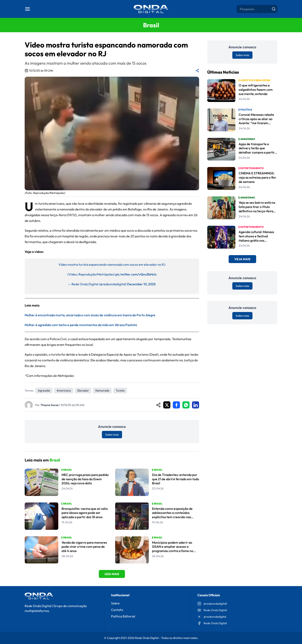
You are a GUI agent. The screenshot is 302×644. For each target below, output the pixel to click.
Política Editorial (123, 616)
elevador (83, 391)
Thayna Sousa (49, 405)
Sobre (115, 603)
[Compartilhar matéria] (197, 71)
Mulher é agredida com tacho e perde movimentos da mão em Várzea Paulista (81, 325)
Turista (120, 391)
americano (64, 391)
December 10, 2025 (141, 284)
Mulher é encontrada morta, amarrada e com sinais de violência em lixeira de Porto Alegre (90, 315)
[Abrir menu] (28, 9)
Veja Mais (242, 259)
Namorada (102, 391)
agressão (44, 391)
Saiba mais (112, 435)
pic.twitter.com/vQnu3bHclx (136, 274)
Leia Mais (112, 574)
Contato (117, 610)
